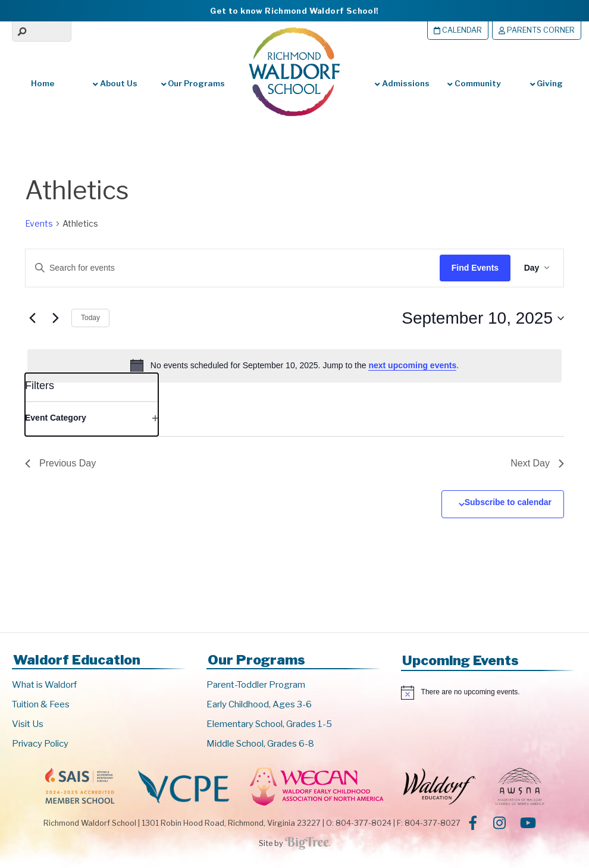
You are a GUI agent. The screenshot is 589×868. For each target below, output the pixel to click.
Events (39, 223)
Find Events (473, 268)
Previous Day (60, 463)
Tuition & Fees (41, 704)
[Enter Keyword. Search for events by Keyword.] (223, 268)
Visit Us (28, 724)
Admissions (402, 83)
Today (90, 318)
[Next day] (55, 318)
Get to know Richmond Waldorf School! (294, 11)
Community (474, 83)
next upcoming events (412, 365)
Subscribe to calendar (508, 502)
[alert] (294, 366)
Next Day (537, 463)
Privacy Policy (40, 744)
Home (43, 83)
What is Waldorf (44, 685)
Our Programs (192, 83)
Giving (546, 83)
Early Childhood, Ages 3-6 (259, 704)
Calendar (458, 30)
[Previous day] (32, 318)
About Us (115, 83)
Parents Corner (537, 30)
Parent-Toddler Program (256, 685)
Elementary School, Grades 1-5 (269, 724)
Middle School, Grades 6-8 (260, 744)
